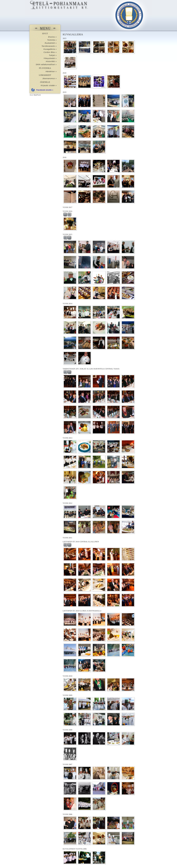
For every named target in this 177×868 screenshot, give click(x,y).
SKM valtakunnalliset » (46, 64)
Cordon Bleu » (50, 52)
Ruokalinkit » (51, 43)
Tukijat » (53, 55)
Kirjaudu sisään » (49, 85)
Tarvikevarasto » (49, 46)
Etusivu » (52, 37)
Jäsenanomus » (50, 78)
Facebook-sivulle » (45, 90)
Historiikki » (51, 61)
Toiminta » (52, 40)
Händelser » (51, 71)
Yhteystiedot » (50, 58)
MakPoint (37, 95)
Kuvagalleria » (50, 49)
